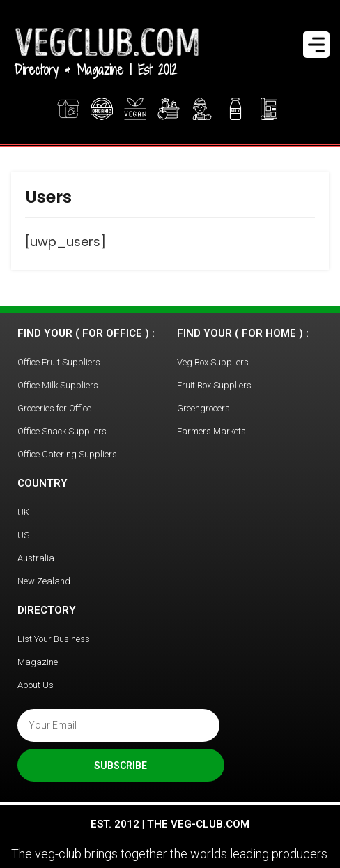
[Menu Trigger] (316, 45)
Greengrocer (202, 109)
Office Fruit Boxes (170, 109)
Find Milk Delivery (235, 109)
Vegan (135, 109)
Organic (102, 109)
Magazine (270, 109)
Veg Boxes (68, 109)
